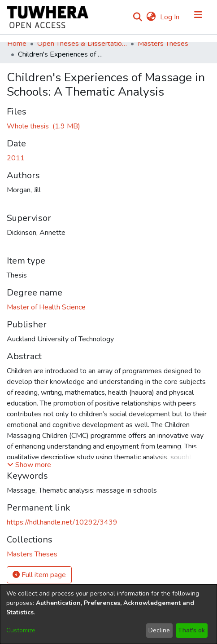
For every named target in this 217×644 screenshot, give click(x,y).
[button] (29, 465)
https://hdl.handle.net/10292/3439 (62, 522)
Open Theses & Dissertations (82, 44)
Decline (159, 630)
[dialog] (108, 614)
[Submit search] (137, 17)
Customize (21, 630)
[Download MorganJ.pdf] (43, 126)
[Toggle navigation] (198, 17)
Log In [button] (170, 17)
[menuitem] (151, 17)
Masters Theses (163, 44)
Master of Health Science (46, 307)
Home (17, 44)
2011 (16, 158)
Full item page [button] (39, 575)
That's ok (191, 630)
